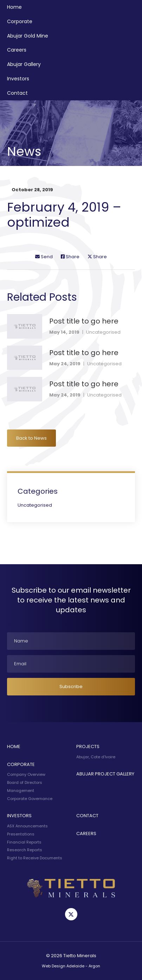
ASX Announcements (27, 826)
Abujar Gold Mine (28, 36)
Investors (18, 79)
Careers (17, 50)
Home (14, 7)
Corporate (20, 21)
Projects (88, 746)
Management (21, 791)
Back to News (31, 438)
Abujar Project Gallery (105, 774)
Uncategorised (103, 332)
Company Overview (26, 774)
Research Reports (25, 850)
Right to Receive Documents (35, 858)
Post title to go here (84, 321)
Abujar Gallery (24, 64)
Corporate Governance (30, 799)
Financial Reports (24, 842)
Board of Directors (25, 782)
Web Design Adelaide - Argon (71, 966)
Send (44, 257)
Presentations (21, 834)
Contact (17, 93)
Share (70, 257)
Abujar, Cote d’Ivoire (96, 757)
